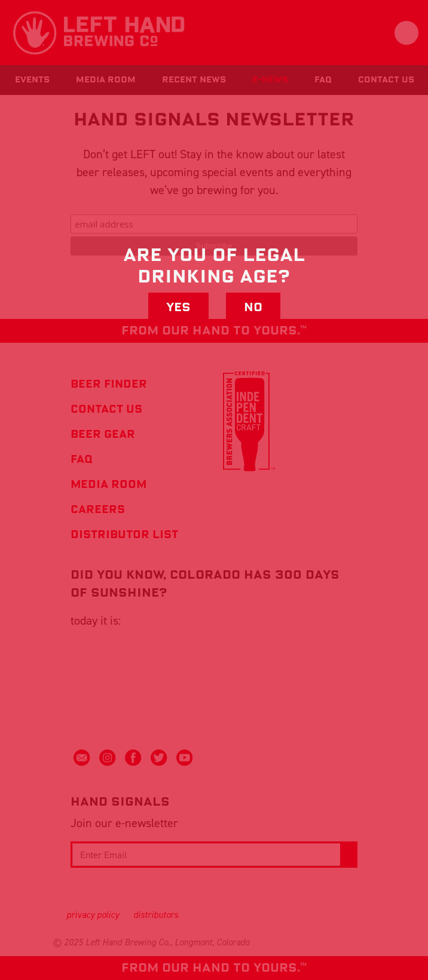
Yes (178, 308)
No (253, 308)
